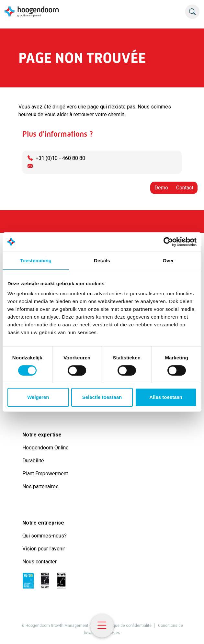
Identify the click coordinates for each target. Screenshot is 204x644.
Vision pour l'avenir (44, 549)
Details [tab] (102, 260)
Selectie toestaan (102, 397)
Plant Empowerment (46, 474)
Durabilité (34, 461)
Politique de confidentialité (128, 626)
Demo (161, 188)
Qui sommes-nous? (46, 536)
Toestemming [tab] (36, 260)
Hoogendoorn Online (45, 448)
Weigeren (38, 397)
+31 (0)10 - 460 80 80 (60, 158)
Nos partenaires (40, 486)
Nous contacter (40, 562)
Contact (185, 188)
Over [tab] (168, 260)
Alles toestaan (166, 397)
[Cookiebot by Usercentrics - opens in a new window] (168, 242)
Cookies (113, 633)
